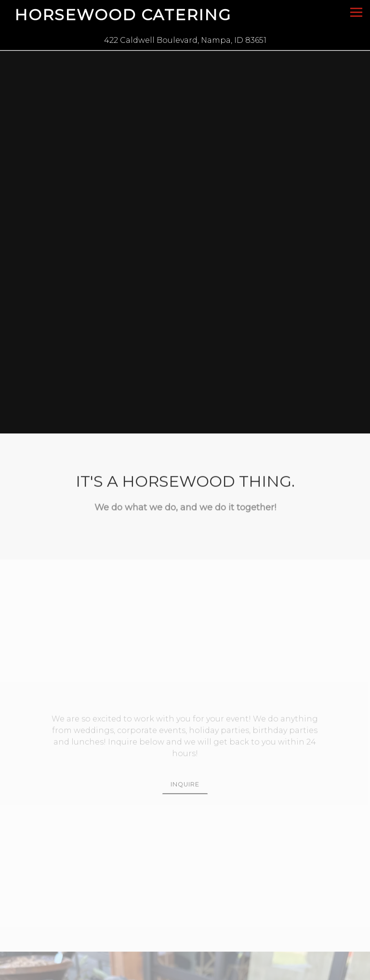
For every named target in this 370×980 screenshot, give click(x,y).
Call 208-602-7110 (185, 971)
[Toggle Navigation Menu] (356, 12)
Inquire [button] (185, 760)
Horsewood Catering (123, 15)
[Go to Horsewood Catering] (185, 40)
